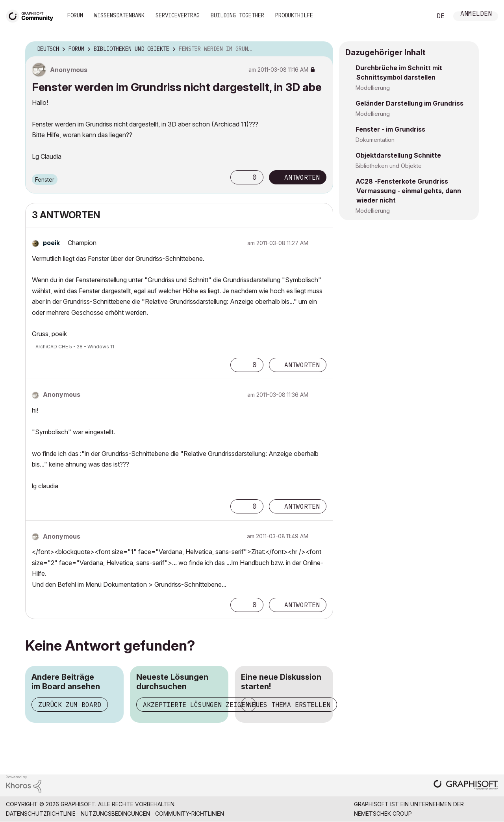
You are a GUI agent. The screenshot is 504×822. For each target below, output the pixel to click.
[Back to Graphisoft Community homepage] (32, 15)
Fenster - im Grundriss (390, 129)
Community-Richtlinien (190, 814)
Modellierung (373, 88)
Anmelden (476, 14)
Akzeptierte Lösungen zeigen (196, 705)
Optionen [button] (322, 49)
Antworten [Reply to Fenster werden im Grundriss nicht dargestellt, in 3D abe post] (302, 177)
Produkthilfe (294, 15)
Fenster (45, 179)
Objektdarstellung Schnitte (398, 155)
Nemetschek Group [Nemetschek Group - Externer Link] (383, 814)
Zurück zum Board (70, 705)
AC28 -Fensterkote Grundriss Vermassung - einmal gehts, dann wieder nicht (408, 191)
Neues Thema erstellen (289, 705)
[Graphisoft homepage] (466, 786)
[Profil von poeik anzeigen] (51, 243)
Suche (417, 16)
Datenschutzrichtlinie (41, 814)
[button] (238, 177)
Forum (75, 15)
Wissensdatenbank (119, 15)
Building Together (237, 15)
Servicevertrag (178, 15)
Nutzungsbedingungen (115, 814)
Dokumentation (375, 140)
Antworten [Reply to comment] (302, 365)
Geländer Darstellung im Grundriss (409, 103)
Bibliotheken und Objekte (389, 166)
